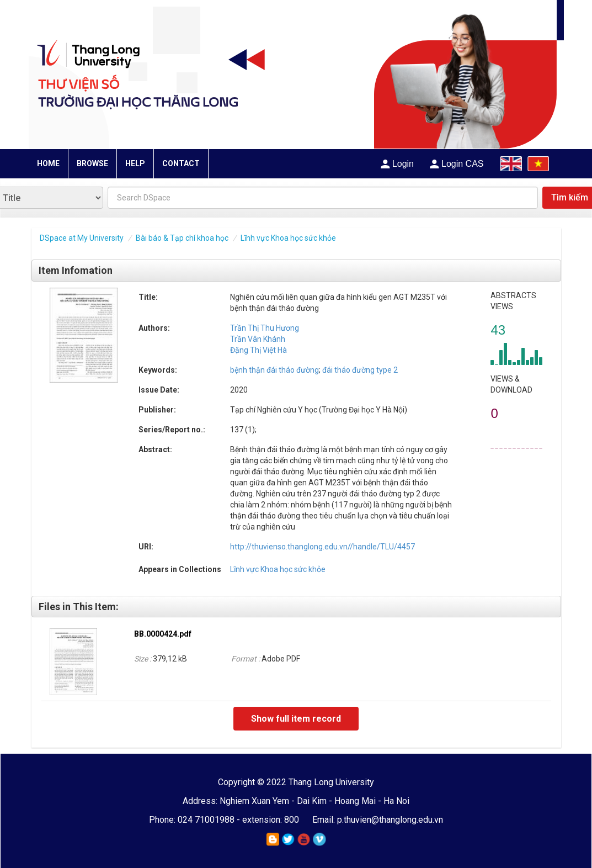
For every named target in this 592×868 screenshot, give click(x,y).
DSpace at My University (82, 238)
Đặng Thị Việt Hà (258, 350)
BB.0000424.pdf (163, 634)
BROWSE (92, 163)
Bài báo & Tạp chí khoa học (182, 238)
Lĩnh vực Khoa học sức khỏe (288, 238)
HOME (48, 163)
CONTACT (181, 163)
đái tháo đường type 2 (359, 370)
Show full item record (296, 719)
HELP (135, 163)
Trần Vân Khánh (258, 339)
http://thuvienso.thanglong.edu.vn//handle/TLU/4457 (322, 547)
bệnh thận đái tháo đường (274, 370)
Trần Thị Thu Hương (265, 328)
